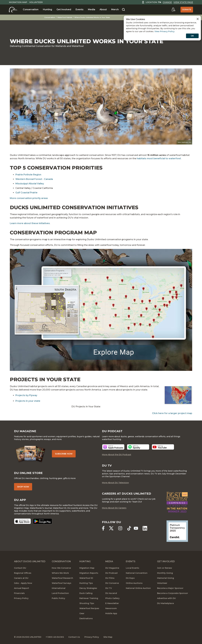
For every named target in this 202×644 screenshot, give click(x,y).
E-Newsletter (112, 603)
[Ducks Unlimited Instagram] (120, 528)
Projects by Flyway (26, 395)
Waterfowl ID (86, 578)
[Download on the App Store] (22, 521)
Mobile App (111, 613)
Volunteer (36, 2)
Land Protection (60, 593)
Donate (187, 10)
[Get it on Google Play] (43, 521)
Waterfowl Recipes (89, 608)
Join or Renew (165, 568)
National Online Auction (138, 588)
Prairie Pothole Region (28, 175)
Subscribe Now (64, 454)
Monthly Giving (165, 573)
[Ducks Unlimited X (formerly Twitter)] (111, 528)
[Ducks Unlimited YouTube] (136, 528)
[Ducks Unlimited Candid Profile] (177, 531)
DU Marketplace (165, 603)
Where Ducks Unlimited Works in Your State (92, 17)
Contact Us (74, 637)
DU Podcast (112, 573)
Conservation (31, 9)
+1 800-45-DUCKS (55, 637)
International (59, 588)
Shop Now (23, 487)
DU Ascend (111, 593)
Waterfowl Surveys (62, 583)
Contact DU (20, 568)
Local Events (132, 568)
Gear (82, 613)
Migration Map (18, 2)
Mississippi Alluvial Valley (30, 184)
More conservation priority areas (29, 198)
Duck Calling (86, 593)
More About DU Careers (114, 508)
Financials (19, 593)
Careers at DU (21, 578)
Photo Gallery (112, 598)
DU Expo (130, 578)
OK (192, 36)
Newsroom (111, 608)
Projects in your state (28, 401)
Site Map (108, 637)
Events (80, 9)
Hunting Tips (86, 583)
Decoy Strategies (88, 588)
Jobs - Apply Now (23, 583)
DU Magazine (112, 568)
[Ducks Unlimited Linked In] (145, 528)
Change (167, 2)
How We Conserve (61, 568)
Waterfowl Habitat (65, 17)
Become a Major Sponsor (170, 588)
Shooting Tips (87, 603)
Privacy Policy (21, 598)
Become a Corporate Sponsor (173, 593)
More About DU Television (115, 483)
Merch (115, 9)
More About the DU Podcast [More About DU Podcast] (117, 455)
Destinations (86, 618)
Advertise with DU (166, 598)
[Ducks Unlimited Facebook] (103, 528)
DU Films (110, 578)
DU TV (109, 588)
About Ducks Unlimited (30, 561)
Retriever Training (89, 598)
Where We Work (60, 573)
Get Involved (64, 9)
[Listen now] (113, 447)
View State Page (183, 2)
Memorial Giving (166, 578)
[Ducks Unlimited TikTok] (129, 528)
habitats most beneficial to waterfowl (159, 158)
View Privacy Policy (164, 31)
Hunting (47, 9)
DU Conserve (112, 583)
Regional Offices (23, 573)
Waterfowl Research (62, 578)
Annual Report (22, 588)
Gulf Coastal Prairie (26, 193)
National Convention (137, 573)
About (103, 9)
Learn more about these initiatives (30, 223)
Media (92, 9)
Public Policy (58, 598)
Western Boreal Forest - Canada (34, 179)
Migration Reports (89, 573)
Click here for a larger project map (172, 413)
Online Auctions (134, 583)
